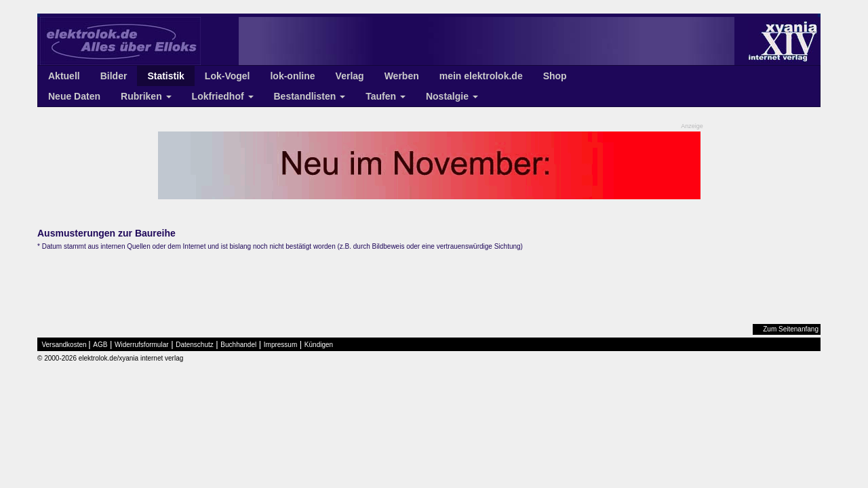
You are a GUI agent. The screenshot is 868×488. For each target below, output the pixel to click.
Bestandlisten (310, 96)
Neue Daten (74, 96)
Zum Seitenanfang (791, 329)
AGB (100, 345)
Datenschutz (195, 345)
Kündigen (319, 345)
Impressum (280, 345)
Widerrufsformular (141, 345)
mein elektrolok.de (481, 76)
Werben (402, 76)
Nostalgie (452, 96)
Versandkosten (64, 345)
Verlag (350, 76)
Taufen (386, 96)
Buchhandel (238, 345)
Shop (555, 76)
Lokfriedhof (223, 96)
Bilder (114, 76)
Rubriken (146, 96)
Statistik (165, 76)
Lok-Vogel (228, 76)
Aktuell (64, 76)
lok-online (292, 76)
